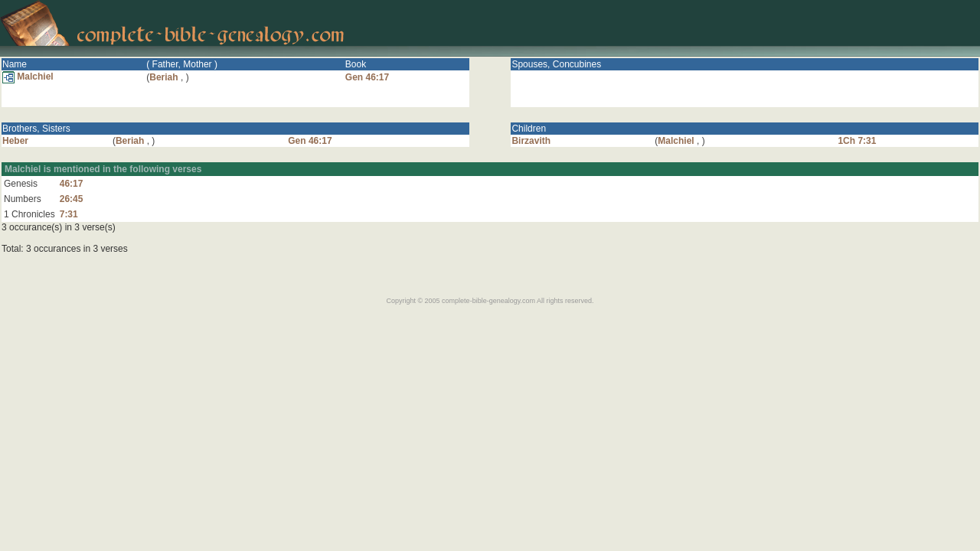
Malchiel (28, 77)
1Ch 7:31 (857, 141)
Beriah (163, 77)
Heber (15, 141)
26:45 (72, 199)
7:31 (69, 214)
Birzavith (531, 141)
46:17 (72, 184)
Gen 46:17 (367, 77)
